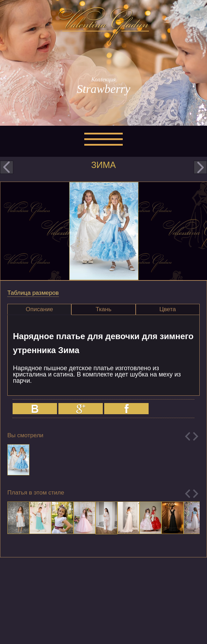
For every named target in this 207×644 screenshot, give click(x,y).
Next (196, 436)
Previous (188, 436)
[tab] (39, 309)
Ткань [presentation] (103, 309)
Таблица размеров (33, 293)
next (200, 167)
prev (7, 167)
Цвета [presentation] (168, 309)
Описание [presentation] (40, 309)
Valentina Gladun (103, 26)
